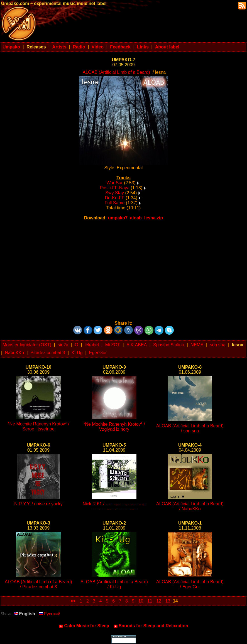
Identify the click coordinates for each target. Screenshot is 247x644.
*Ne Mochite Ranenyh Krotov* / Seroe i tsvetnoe (38, 426)
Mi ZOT (113, 345)
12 (159, 601)
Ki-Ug (77, 353)
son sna (218, 345)
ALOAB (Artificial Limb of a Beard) (116, 72)
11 (150, 601)
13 (168, 601)
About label (167, 47)
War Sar (115, 183)
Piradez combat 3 (48, 353)
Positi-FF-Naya (115, 188)
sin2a (63, 345)
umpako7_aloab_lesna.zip (135, 218)
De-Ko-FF (115, 198)
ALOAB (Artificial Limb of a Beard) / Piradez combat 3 (38, 584)
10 (141, 601)
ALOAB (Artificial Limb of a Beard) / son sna (190, 428)
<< (73, 601)
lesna (238, 345)
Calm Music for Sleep (84, 626)
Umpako (11, 47)
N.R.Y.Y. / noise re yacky (38, 504)
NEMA (197, 345)
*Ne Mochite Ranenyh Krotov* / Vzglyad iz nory (114, 427)
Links (143, 47)
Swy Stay (115, 193)
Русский (49, 614)
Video (98, 47)
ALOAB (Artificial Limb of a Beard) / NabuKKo (190, 506)
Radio (79, 47)
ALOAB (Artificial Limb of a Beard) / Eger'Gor (190, 584)
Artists (59, 47)
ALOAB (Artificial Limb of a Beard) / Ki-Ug (114, 584)
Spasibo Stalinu (169, 345)
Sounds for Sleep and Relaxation (151, 626)
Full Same (115, 203)
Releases (36, 47)
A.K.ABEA (137, 345)
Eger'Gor (98, 353)
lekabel (92, 345)
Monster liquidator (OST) (27, 345)
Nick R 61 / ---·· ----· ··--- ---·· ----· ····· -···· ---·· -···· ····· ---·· (114, 506)
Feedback (120, 47)
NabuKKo (15, 353)
